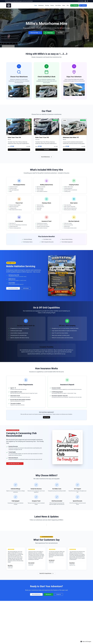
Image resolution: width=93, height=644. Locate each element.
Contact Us (59, 594)
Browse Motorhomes (36, 594)
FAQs (68, 5)
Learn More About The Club (15, 464)
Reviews (52, 5)
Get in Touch (47, 417)
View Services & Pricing (13, 288)
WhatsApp (74, 5)
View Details (19, 150)
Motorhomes (41, 5)
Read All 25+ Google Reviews (47, 573)
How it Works (58, 5)
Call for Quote (26, 288)
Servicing (47, 5)
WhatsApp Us (48, 594)
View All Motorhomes (47, 157)
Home (36, 5)
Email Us (83, 5)
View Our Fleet (35, 33)
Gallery (64, 5)
